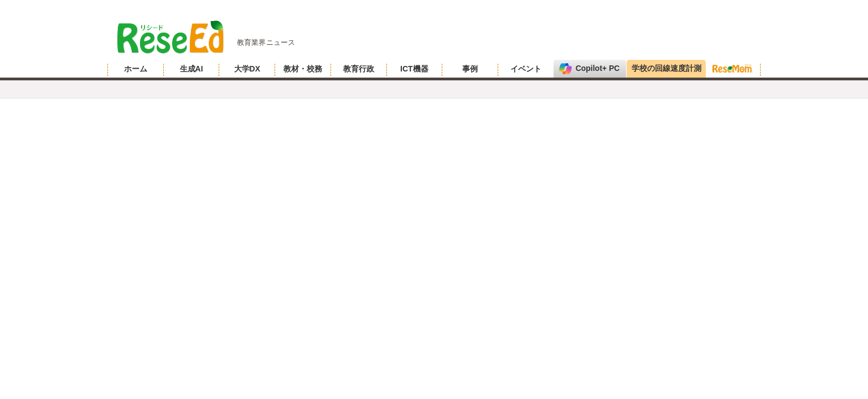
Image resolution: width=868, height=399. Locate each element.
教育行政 (359, 69)
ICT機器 (414, 69)
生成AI (192, 69)
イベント (526, 69)
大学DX (247, 69)
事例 (470, 69)
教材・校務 (303, 69)
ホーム (136, 69)
